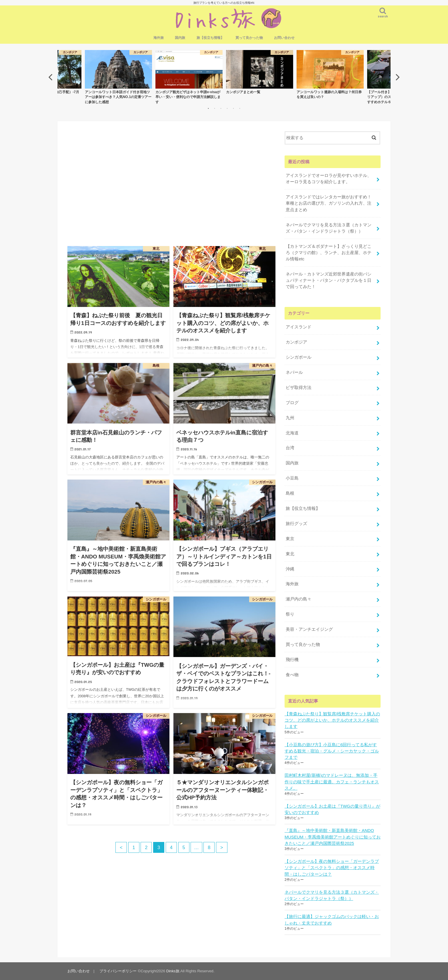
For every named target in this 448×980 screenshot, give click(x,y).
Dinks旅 (173, 971)
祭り (290, 614)
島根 (290, 493)
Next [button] (398, 77)
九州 (290, 418)
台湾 (290, 448)
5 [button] (233, 108)
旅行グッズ (296, 524)
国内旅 (180, 38)
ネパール (294, 372)
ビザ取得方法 (299, 388)
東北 (290, 554)
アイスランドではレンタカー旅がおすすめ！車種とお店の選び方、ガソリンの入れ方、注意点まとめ (329, 203)
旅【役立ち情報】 (210, 38)
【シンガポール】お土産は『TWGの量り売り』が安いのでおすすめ (332, 809)
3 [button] (221, 108)
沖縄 (290, 569)
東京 (290, 539)
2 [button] (215, 108)
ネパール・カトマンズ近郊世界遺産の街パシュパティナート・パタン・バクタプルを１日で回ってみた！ (329, 280)
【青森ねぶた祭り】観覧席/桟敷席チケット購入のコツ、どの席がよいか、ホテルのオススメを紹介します (332, 720)
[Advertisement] (171, 188)
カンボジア (296, 342)
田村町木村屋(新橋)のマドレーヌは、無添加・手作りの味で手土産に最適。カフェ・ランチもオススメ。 (332, 782)
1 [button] (208, 108)
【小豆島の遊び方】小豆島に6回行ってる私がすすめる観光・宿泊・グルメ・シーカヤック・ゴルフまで (332, 751)
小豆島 (292, 478)
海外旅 (159, 38)
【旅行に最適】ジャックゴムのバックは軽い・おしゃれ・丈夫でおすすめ (332, 920)
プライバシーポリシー (118, 971)
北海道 (292, 433)
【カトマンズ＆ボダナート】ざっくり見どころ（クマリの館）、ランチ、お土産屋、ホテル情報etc (329, 253)
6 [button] (240, 108)
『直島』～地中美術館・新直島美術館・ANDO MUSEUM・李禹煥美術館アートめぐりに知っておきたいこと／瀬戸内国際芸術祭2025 (333, 837)
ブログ (292, 403)
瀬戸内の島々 (299, 599)
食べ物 (292, 675)
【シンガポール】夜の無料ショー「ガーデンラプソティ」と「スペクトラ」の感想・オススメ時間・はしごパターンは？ (332, 868)
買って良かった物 (249, 38)
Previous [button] (50, 77)
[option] (260, 72)
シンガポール (299, 357)
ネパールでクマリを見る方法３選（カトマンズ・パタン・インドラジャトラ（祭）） (329, 228)
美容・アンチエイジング (309, 629)
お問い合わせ (284, 38)
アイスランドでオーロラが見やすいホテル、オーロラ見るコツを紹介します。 (329, 179)
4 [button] (227, 108)
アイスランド (299, 327)
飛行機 (292, 660)
